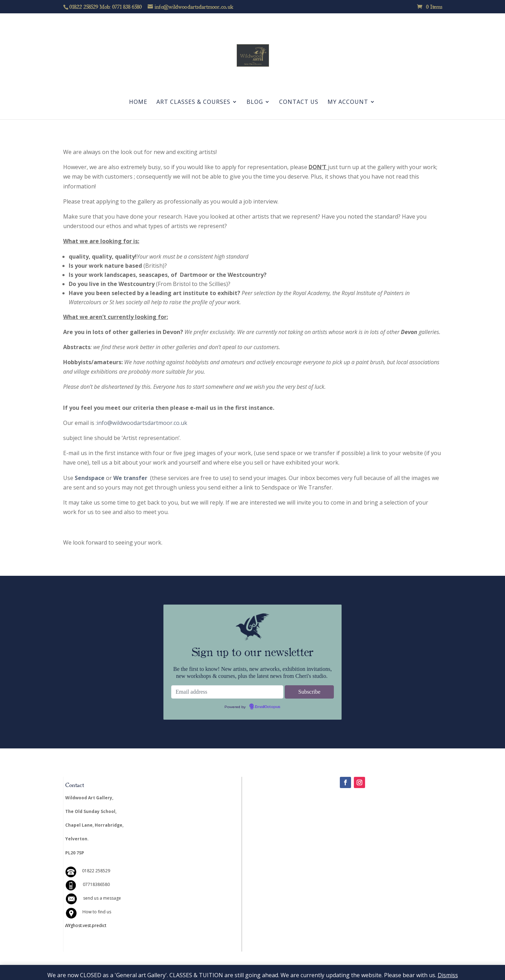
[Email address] (227, 692)
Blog (255, 102)
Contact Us (299, 102)
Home (138, 102)
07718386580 (96, 884)
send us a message (102, 898)
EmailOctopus (268, 707)
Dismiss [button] (448, 975)
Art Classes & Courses (193, 102)
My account (348, 102)
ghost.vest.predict (86, 925)
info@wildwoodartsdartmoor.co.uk (142, 423)
